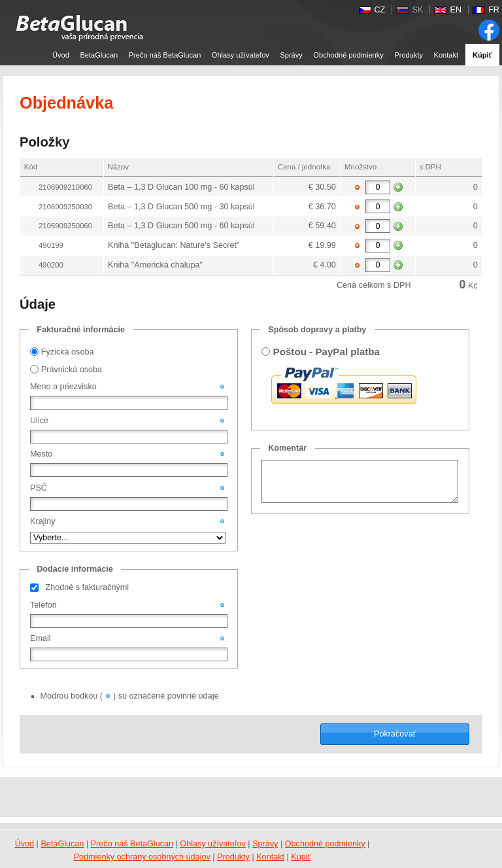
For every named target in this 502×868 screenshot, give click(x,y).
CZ (380, 10)
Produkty (409, 55)
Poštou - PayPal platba (326, 352)
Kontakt (446, 55)
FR (494, 10)
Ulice (39, 421)
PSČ (39, 488)
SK (417, 10)
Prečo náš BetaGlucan (165, 55)
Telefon (43, 605)
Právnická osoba (72, 370)
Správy (291, 55)
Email (41, 638)
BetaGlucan (99, 55)
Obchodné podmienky (348, 55)
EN (456, 10)
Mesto (41, 454)
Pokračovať (395, 734)
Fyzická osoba (68, 352)
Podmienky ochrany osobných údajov (142, 857)
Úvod (61, 55)
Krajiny (43, 521)
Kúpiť (482, 55)
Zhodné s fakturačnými (87, 587)
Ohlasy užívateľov (241, 55)
